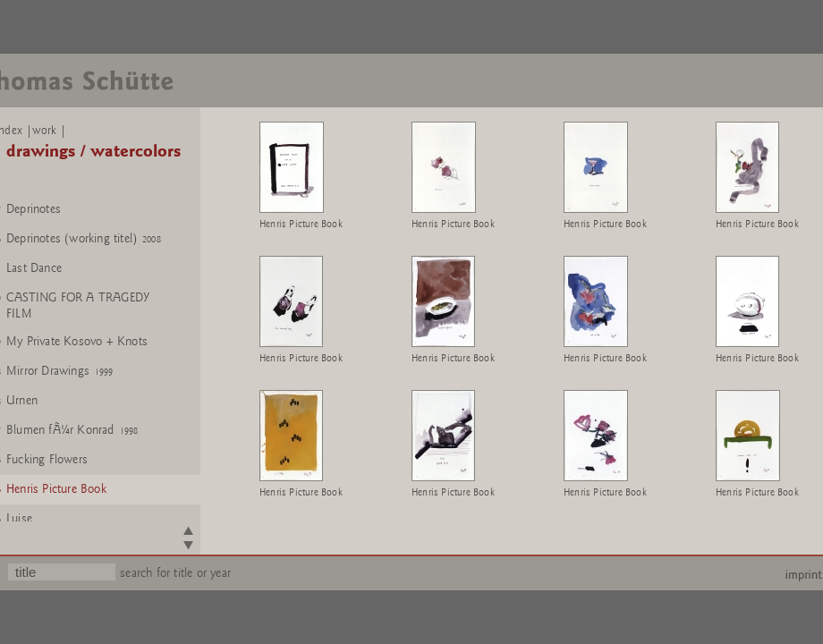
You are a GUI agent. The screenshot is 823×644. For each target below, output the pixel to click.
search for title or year (175, 573)
